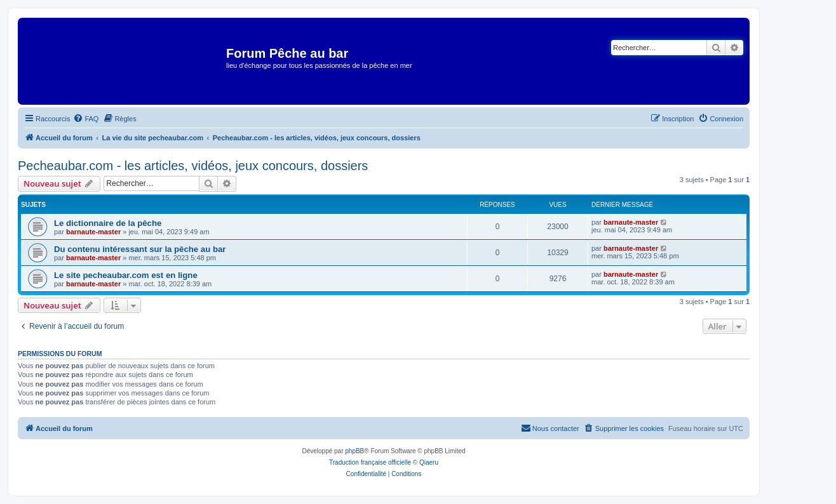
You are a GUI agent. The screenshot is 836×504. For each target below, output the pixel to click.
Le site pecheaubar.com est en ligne (126, 275)
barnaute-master (93, 232)
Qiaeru (429, 462)
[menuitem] (86, 119)
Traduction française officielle (370, 462)
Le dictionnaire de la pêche (108, 223)
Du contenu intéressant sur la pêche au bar (140, 249)
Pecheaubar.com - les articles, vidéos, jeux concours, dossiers (193, 166)
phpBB (354, 451)
